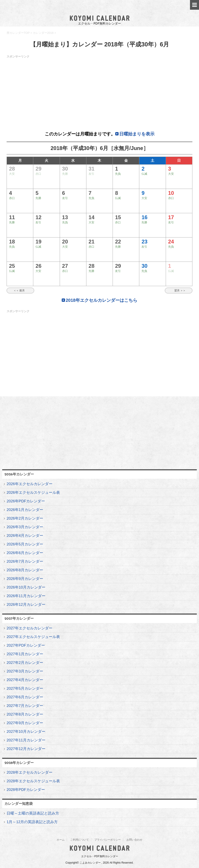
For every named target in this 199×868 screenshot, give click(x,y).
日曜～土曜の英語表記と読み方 (33, 813)
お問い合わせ (134, 840)
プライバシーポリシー (108, 840)
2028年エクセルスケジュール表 (33, 781)
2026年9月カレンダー (25, 579)
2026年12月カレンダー (26, 605)
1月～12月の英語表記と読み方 (32, 822)
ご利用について (80, 840)
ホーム (61, 840)
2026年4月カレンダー (25, 536)
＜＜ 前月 (20, 291)
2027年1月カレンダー (25, 654)
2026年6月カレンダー (25, 553)
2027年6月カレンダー (25, 697)
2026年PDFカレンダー (26, 501)
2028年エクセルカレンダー (30, 772)
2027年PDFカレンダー (26, 645)
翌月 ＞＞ (179, 291)
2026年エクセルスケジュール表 (33, 493)
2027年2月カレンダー (25, 663)
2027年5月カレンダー (25, 689)
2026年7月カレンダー (25, 561)
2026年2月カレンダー (25, 518)
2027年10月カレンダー (26, 732)
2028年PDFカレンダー (26, 790)
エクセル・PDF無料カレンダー (100, 856)
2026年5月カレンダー (25, 544)
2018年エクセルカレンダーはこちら (101, 300)
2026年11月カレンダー (26, 596)
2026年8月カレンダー (25, 570)
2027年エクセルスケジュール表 (33, 637)
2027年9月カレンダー (25, 723)
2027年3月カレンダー (25, 671)
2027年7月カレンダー (25, 706)
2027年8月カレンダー (25, 714)
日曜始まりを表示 (137, 134)
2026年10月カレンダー (26, 587)
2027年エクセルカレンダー (30, 628)
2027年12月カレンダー (26, 749)
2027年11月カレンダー (26, 740)
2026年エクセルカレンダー (30, 484)
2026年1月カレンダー (25, 510)
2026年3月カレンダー (25, 527)
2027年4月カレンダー (25, 680)
